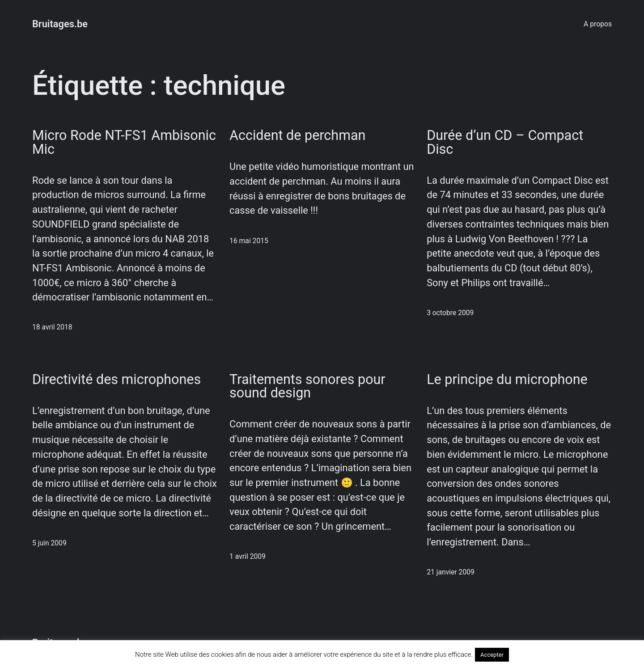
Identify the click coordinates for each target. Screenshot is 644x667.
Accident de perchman (297, 136)
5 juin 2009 (49, 543)
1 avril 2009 (248, 556)
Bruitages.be (60, 24)
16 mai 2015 (249, 241)
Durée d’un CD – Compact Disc (505, 142)
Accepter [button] (492, 655)
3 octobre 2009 (450, 313)
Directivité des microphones (117, 380)
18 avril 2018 (52, 327)
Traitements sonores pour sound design (307, 386)
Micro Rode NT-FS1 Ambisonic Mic (124, 142)
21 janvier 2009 (451, 572)
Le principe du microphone (507, 380)
